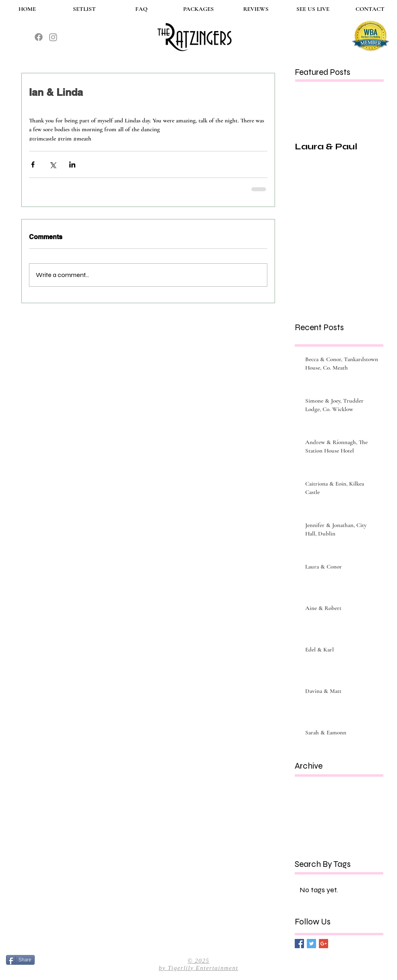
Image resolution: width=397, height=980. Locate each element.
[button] (198, 9)
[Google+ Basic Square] (324, 944)
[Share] (20, 960)
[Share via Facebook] (33, 164)
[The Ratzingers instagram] (53, 37)
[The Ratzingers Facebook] (39, 37)
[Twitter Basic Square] (311, 944)
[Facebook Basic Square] (299, 944)
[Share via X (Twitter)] (53, 164)
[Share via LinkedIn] (72, 164)
